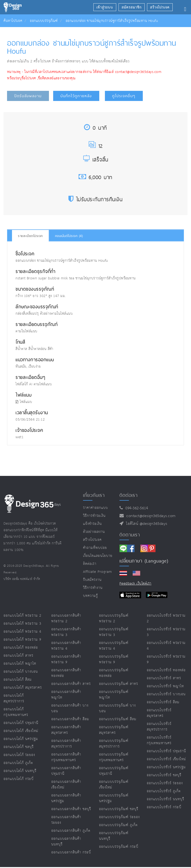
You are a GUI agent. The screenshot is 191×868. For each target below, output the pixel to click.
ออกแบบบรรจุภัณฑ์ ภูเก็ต (118, 825)
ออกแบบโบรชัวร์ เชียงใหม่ (166, 759)
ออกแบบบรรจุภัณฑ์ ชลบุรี (119, 809)
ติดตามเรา (130, 535)
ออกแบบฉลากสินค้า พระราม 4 (66, 646)
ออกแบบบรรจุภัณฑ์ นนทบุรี (114, 836)
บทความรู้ (90, 596)
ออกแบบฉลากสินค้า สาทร (71, 684)
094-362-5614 (135, 508)
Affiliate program (97, 572)
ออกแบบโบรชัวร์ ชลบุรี (164, 775)
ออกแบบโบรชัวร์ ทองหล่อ (166, 670)
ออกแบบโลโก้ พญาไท (20, 664)
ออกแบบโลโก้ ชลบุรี (19, 747)
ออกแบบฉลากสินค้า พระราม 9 (66, 659)
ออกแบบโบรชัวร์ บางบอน (166, 694)
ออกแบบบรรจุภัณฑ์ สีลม (118, 719)
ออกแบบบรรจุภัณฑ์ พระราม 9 (114, 659)
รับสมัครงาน (92, 580)
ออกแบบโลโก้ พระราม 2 (22, 616)
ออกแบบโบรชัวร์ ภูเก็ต (164, 791)
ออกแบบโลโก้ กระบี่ (19, 779)
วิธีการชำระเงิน (94, 516)
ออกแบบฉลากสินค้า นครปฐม (66, 798)
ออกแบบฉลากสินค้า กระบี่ (71, 852)
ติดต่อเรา (90, 564)
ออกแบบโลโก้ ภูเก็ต (18, 763)
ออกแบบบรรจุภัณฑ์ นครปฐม (114, 798)
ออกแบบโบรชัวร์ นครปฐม (166, 767)
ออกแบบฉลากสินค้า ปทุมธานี (66, 771)
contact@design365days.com (150, 516)
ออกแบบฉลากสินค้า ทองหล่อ (66, 673)
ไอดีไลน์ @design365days (145, 524)
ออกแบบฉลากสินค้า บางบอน (70, 708)
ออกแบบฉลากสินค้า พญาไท (66, 695)
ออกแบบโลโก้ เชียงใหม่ (21, 731)
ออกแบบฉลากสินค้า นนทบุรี (66, 842)
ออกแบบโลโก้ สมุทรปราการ (14, 698)
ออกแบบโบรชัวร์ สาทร (164, 678)
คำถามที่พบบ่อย (95, 548)
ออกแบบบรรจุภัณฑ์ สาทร (119, 684)
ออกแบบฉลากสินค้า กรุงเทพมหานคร (66, 757)
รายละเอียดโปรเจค (30, 236)
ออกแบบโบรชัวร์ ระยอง (165, 783)
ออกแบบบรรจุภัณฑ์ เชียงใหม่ (114, 785)
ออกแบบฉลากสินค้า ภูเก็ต (71, 831)
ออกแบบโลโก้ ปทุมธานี (21, 723)
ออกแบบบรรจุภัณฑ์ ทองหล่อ (114, 673)
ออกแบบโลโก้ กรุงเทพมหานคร (16, 712)
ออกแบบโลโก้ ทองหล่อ (21, 648)
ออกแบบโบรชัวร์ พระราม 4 (166, 646)
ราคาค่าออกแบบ (95, 508)
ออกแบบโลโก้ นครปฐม (21, 739)
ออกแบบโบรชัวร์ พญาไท (165, 686)
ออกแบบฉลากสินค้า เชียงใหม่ (66, 785)
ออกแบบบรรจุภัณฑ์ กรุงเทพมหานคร (114, 757)
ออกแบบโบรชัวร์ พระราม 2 (166, 618)
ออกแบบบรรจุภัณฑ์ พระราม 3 (114, 632)
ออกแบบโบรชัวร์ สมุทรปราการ (159, 727)
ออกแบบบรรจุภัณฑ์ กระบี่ (119, 847)
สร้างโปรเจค (92, 540)
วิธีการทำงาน (93, 588)
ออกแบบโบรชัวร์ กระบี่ (164, 807)
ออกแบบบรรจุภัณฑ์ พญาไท (114, 695)
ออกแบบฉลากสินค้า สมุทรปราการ (66, 744)
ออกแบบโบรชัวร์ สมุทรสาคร (159, 713)
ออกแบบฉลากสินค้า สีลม (70, 719)
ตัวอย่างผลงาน (94, 532)
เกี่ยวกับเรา (94, 495)
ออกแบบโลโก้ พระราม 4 (22, 632)
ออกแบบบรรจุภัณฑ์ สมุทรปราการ (114, 744)
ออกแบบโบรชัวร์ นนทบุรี (165, 799)
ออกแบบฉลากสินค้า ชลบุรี (71, 809)
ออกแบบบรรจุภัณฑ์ (44, 21)
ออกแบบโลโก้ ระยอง (19, 755)
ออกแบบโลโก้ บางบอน (21, 672)
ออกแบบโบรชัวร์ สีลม (163, 702)
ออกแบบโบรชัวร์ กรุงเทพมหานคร (159, 740)
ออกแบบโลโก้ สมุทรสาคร (23, 688)
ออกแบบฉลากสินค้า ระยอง (66, 820)
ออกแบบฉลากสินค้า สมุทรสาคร (66, 730)
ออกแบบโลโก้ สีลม (18, 680)
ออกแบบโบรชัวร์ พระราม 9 (166, 659)
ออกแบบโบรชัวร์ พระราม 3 (166, 632)
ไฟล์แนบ (24, 402)
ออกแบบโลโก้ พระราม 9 (22, 640)
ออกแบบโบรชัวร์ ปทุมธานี (166, 751)
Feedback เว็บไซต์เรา (135, 584)
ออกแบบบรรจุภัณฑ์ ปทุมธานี (114, 771)
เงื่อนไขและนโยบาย (98, 556)
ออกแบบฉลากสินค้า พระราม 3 (66, 632)
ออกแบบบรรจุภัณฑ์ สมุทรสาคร (114, 730)
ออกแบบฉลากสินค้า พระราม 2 (66, 618)
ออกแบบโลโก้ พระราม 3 (22, 624)
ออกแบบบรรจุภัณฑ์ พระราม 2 (114, 618)
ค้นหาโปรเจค (13, 21)
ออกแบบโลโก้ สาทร (18, 656)
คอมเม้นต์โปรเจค (69, 236)
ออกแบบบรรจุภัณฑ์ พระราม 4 (114, 646)
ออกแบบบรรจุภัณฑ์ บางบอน (117, 708)
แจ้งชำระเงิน (92, 524)
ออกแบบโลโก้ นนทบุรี (20, 771)
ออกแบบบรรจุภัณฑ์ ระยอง (119, 817)
